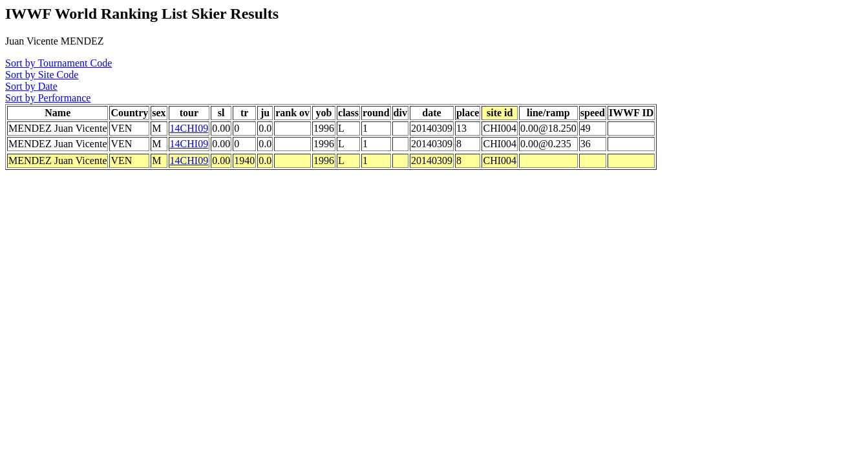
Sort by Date (31, 86)
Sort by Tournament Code (58, 63)
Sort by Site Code (42, 75)
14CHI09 (189, 128)
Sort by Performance (48, 98)
